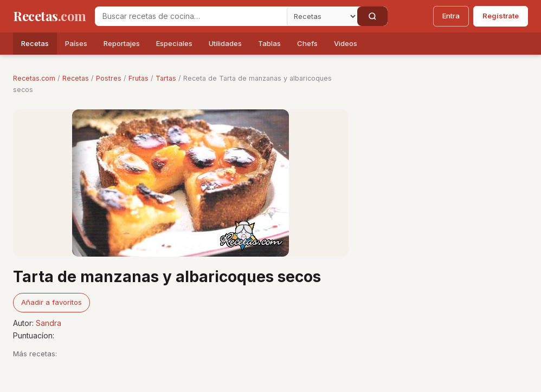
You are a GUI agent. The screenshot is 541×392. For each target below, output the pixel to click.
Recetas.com (34, 78)
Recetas (35, 43)
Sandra (49, 323)
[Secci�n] (322, 16)
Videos (346, 43)
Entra (451, 16)
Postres (109, 78)
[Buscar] (372, 16)
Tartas (166, 78)
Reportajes (122, 43)
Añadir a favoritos (51, 302)
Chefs (307, 43)
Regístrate (501, 16)
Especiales (174, 43)
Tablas (269, 43)
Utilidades (225, 43)
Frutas (139, 78)
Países (76, 43)
